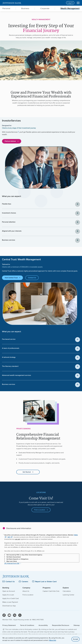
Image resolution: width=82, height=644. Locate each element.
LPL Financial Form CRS (12, 563)
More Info (53, 640)
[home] (33, 3)
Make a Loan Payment (10, 602)
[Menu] (78, 3)
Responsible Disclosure (61, 625)
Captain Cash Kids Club (51, 591)
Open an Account (9, 591)
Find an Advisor (10, 141)
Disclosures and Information (19, 528)
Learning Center (68, 595)
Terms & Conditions (27, 625)
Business (25, 8)
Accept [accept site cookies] (76, 639)
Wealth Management (70, 8)
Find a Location (40, 510)
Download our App (9, 606)
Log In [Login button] (70, 3)
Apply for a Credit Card (11, 598)
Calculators (67, 591)
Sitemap (77, 625)
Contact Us (32, 278)
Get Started (27, 472)
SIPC (9, 537)
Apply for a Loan (8, 595)
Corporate (45, 8)
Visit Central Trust (11, 278)
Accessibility (43, 625)
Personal (6, 8)
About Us (26, 591)
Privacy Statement (9, 625)
